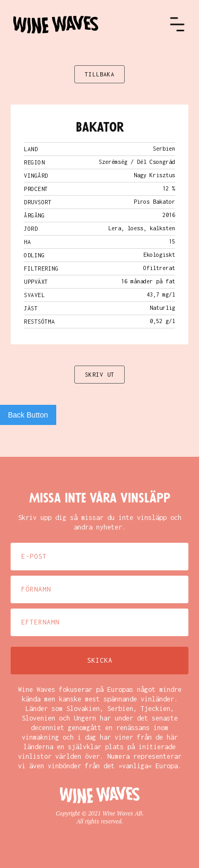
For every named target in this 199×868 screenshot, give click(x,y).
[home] (91, 25)
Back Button (28, 415)
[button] (177, 24)
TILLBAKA (100, 74)
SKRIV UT (100, 375)
